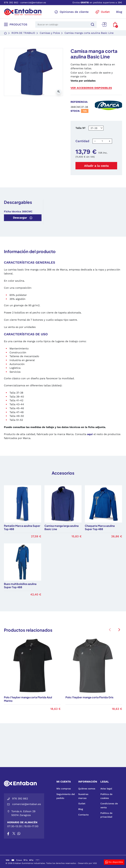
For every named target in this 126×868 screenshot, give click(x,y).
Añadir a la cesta (96, 166)
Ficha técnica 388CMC (18, 211)
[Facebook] (8, 833)
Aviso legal (106, 789)
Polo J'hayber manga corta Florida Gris (89, 697)
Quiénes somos (87, 789)
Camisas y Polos (50, 33)
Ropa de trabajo (23, 33)
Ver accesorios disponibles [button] (91, 88)
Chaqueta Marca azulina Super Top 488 (100, 528)
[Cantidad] (102, 141)
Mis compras (64, 789)
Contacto (83, 815)
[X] (14, 833)
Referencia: (79, 102)
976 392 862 (11, 2)
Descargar (23, 218)
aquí (90, 434)
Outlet (82, 804)
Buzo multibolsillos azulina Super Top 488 (20, 586)
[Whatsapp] (19, 833)
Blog (81, 809)
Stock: (75, 111)
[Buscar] (92, 25)
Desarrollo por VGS (87, 863)
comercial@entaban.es (33, 2)
